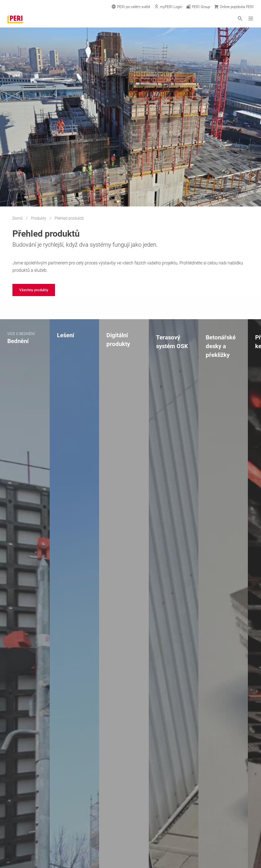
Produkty (39, 218)
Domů (18, 218)
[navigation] (34, 290)
